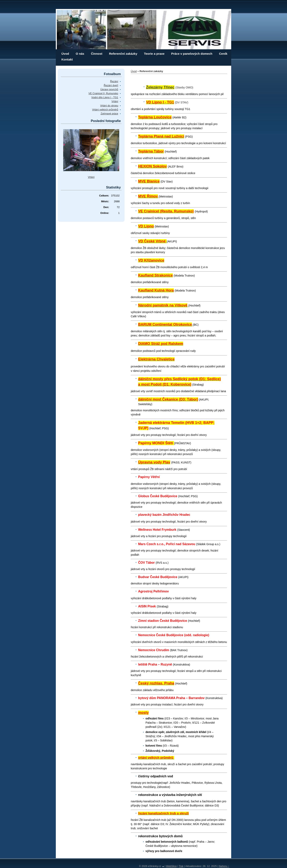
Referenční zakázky (123, 54)
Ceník (223, 54)
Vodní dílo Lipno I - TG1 (105, 97)
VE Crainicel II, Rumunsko (103, 93)
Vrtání (115, 101)
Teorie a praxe (154, 54)
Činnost (97, 54)
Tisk (181, 866)
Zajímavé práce (109, 114)
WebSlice (171, 866)
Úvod (65, 54)
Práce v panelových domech (192, 54)
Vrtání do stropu (109, 106)
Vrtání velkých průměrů (105, 110)
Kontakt (67, 59)
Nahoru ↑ (224, 866)
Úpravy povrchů (109, 89)
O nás (80, 54)
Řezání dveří (111, 85)
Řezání (114, 81)
